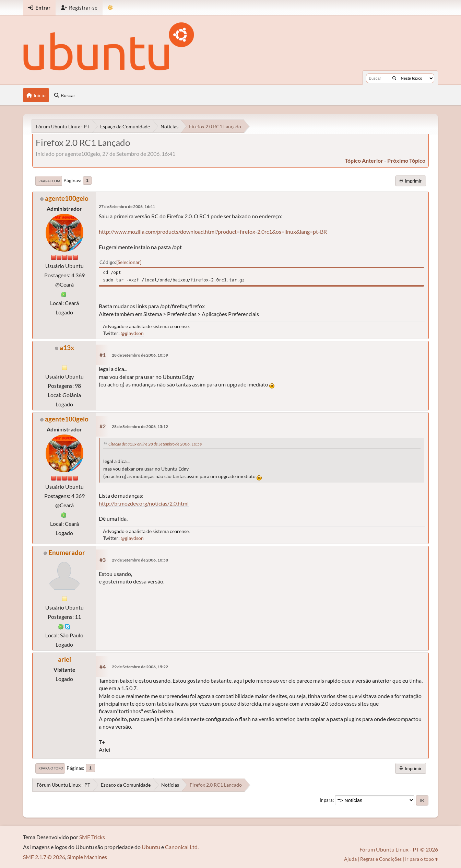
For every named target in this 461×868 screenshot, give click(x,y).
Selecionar (129, 262)
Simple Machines (87, 857)
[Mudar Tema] (110, 8)
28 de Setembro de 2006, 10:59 (140, 355)
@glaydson (132, 333)
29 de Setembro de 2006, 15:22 (140, 667)
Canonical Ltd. (182, 847)
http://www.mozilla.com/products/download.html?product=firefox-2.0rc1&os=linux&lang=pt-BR (213, 232)
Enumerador (67, 552)
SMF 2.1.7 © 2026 (44, 857)
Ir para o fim (49, 181)
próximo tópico (406, 160)
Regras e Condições (381, 859)
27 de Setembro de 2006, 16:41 (127, 206)
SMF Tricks (92, 837)
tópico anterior (364, 160)
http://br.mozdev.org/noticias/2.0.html (144, 503)
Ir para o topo (50, 768)
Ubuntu (151, 847)
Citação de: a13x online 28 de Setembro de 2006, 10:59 (155, 444)
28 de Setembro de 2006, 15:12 (140, 426)
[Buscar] (394, 78)
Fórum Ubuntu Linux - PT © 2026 (399, 849)
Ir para (326, 800)
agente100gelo (67, 198)
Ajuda (350, 859)
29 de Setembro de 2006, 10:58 (140, 560)
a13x (67, 348)
